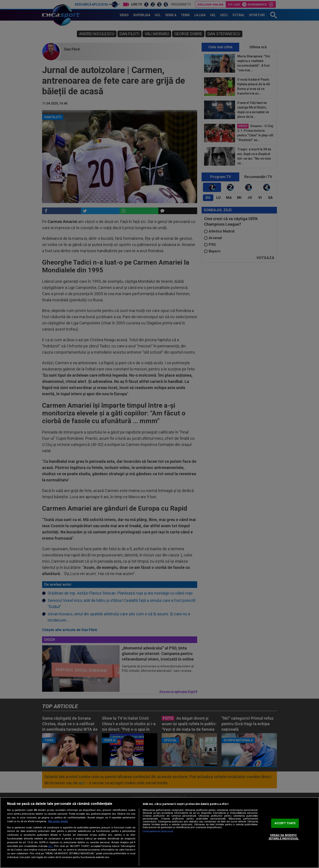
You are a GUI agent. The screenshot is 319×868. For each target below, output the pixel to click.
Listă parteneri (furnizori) (158, 831)
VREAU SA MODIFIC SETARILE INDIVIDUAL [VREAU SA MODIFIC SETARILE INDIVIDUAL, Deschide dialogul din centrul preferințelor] (284, 837)
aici (50, 846)
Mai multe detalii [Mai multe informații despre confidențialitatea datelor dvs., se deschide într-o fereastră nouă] (58, 821)
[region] (159, 833)
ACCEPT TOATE (285, 823)
